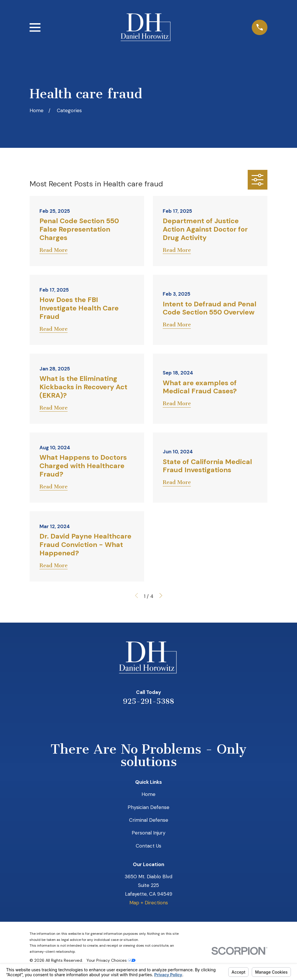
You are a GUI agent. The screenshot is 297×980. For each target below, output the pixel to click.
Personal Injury (148, 833)
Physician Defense (148, 807)
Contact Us (148, 846)
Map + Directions (149, 903)
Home (148, 794)
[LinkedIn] (141, 721)
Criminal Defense (149, 820)
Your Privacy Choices (111, 960)
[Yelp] (125, 721)
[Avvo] (156, 721)
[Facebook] (172, 721)
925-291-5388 (148, 701)
